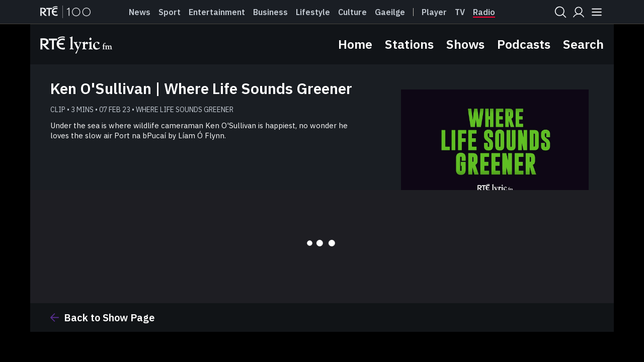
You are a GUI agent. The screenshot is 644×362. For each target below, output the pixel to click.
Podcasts (524, 44)
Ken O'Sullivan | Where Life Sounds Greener (201, 88)
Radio (484, 12)
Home (355, 44)
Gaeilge (390, 12)
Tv (460, 12)
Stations (409, 44)
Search (583, 44)
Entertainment (217, 12)
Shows (465, 44)
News (140, 12)
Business (270, 12)
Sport (170, 12)
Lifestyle (313, 12)
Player (434, 12)
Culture (352, 12)
